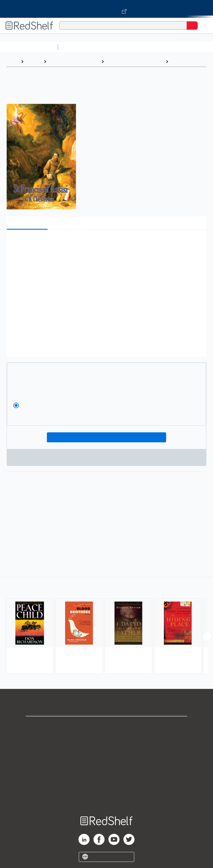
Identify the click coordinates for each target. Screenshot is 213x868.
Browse (34, 62)
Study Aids (75, 47)
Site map (106, 798)
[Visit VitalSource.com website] (106, 9)
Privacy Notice (107, 750)
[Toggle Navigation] (203, 26)
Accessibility (106, 786)
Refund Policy (106, 774)
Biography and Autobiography (135, 62)
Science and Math (109, 47)
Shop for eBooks (106, 725)
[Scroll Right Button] (207, 636)
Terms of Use (107, 762)
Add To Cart (107, 437)
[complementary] (106, 626)
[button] (106, 243)
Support (106, 737)
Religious (181, 62)
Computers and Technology (158, 47)
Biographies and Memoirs (74, 62)
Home (12, 62)
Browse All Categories (29, 47)
